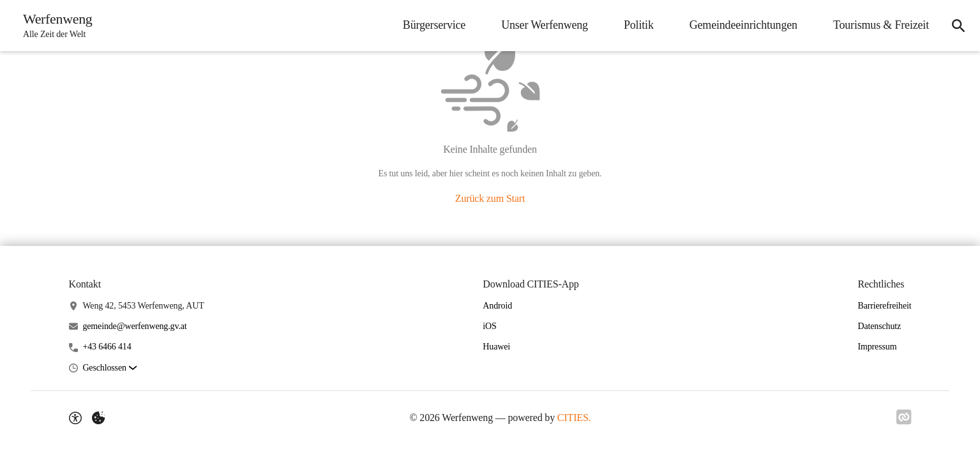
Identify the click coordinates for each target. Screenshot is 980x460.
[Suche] (958, 26)
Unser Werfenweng (545, 25)
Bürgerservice (434, 25)
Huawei (496, 347)
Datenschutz (879, 326)
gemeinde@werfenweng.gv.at (134, 326)
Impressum (877, 347)
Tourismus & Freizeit (881, 25)
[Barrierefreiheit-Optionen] (75, 418)
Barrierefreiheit (884, 306)
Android (497, 306)
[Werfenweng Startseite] (54, 26)
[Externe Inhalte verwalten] (98, 418)
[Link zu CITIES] (904, 417)
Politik (639, 25)
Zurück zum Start (490, 198)
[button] (109, 368)
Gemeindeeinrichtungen (743, 25)
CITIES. (574, 418)
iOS (489, 326)
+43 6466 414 (107, 347)
